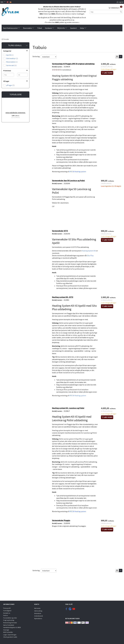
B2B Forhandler (8, 632)
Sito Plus (91, 262)
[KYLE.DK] (10, 11)
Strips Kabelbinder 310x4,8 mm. (16, 113)
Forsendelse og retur (10, 618)
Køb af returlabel (9, 625)
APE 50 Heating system (79, 179)
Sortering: (36, 56)
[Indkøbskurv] (115, 8)
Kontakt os (7, 613)
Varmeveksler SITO (61, 238)
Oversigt (6, 630)
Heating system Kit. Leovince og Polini (69, 428)
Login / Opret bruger (10, 635)
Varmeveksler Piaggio (62, 549)
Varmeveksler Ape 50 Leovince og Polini (69, 189)
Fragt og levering (9, 620)
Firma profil (7, 608)
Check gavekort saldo (10, 637)
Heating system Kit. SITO (64, 309)
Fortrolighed (7, 611)
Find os (6, 615)
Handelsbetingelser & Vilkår (12, 627)
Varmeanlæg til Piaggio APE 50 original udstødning (74, 64)
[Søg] (121, 12)
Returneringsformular (10, 623)
